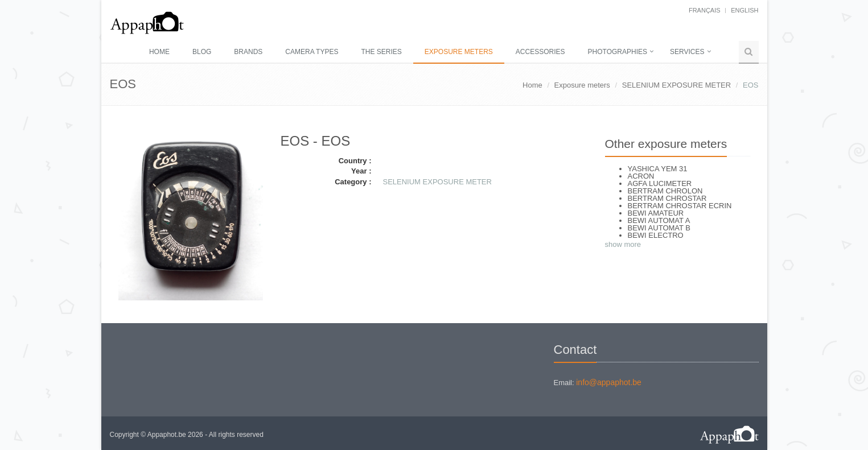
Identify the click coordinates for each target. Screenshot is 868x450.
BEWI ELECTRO (656, 235)
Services (687, 52)
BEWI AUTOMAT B (659, 228)
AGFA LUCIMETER (660, 183)
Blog (202, 52)
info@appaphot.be (609, 382)
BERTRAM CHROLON (665, 191)
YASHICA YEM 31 (658, 169)
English (744, 10)
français (705, 10)
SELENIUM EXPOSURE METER (676, 85)
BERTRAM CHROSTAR (667, 198)
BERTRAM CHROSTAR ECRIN (680, 206)
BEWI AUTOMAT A (659, 220)
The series (381, 52)
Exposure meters (459, 52)
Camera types (312, 52)
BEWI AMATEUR (656, 213)
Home (159, 52)
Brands (248, 52)
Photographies (618, 52)
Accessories (540, 52)
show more (623, 244)
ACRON (641, 176)
